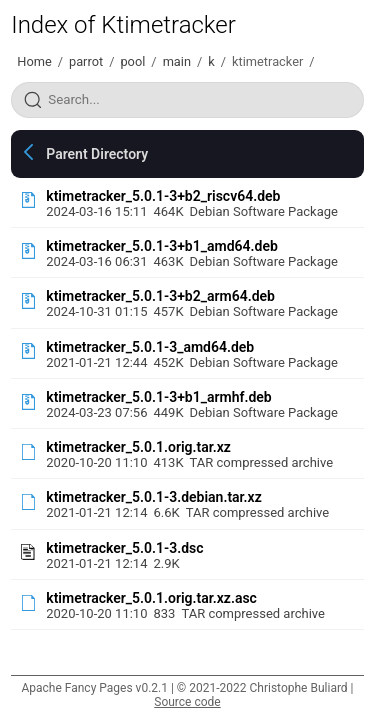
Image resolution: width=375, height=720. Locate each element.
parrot (86, 61)
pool (132, 61)
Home (34, 61)
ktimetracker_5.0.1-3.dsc (124, 548)
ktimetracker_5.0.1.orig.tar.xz (138, 447)
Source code (187, 702)
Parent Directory (97, 154)
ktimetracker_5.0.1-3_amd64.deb (150, 347)
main (177, 61)
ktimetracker (267, 61)
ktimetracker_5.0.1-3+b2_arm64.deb (160, 296)
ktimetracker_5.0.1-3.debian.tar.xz (154, 497)
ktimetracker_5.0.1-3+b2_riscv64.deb (163, 196)
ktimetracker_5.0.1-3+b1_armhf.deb (159, 397)
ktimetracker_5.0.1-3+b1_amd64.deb (162, 246)
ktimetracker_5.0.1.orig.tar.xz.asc (151, 598)
